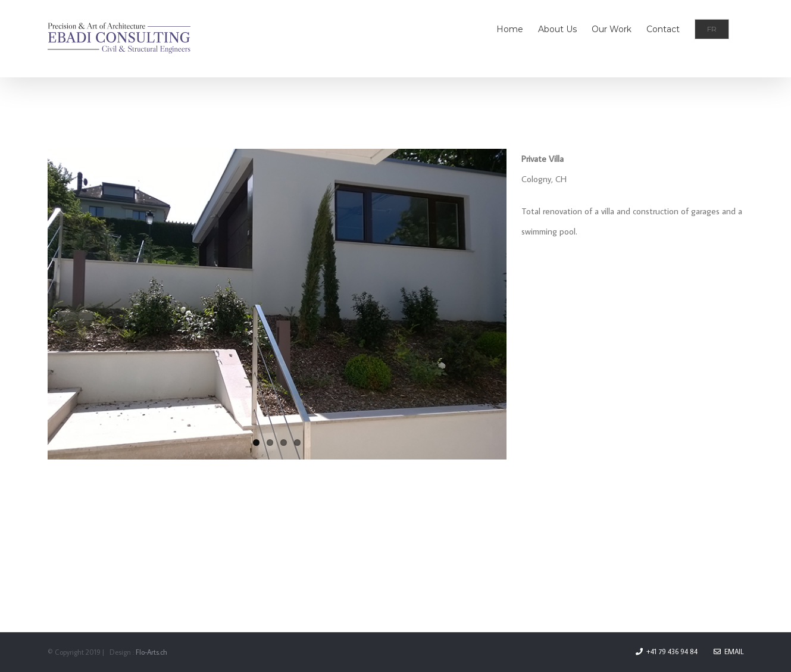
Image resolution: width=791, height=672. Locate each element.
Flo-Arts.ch (151, 652)
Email (729, 651)
